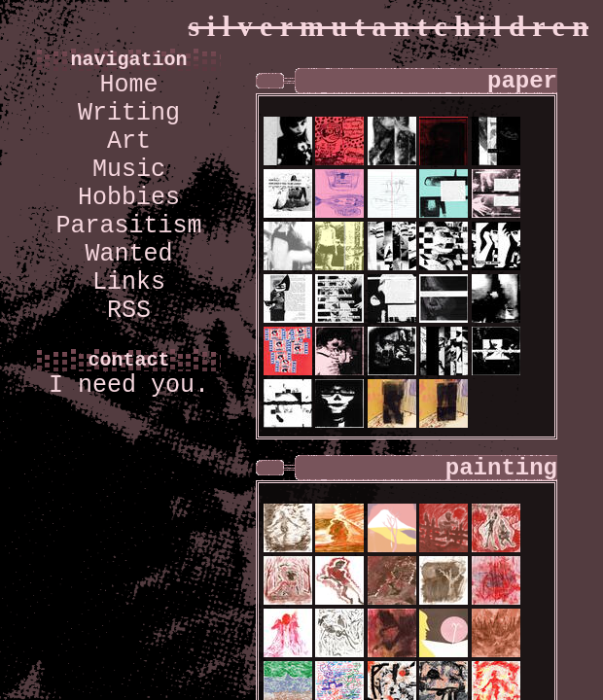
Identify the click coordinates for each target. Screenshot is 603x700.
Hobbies (129, 198)
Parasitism (128, 226)
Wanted (128, 254)
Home (128, 85)
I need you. (129, 385)
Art (129, 141)
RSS (129, 311)
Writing (129, 113)
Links (129, 282)
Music (129, 170)
